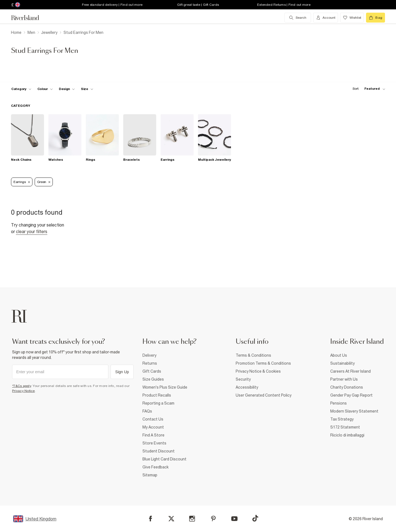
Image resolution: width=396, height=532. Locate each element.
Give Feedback (156, 467)
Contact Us (153, 419)
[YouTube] (234, 519)
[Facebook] (151, 519)
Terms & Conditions (253, 355)
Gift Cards (152, 371)
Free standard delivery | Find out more (112, 5)
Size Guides (153, 379)
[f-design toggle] (67, 89)
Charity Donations (347, 387)
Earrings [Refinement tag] (22, 182)
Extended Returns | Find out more (284, 5)
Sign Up (122, 372)
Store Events (154, 443)
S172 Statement (345, 427)
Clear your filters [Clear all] (32, 231)
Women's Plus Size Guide (165, 387)
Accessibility (247, 387)
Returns (150, 363)
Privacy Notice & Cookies (258, 371)
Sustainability (343, 363)
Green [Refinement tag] (44, 182)
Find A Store (153, 435)
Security (243, 379)
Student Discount (159, 451)
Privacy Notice (24, 391)
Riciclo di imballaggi (347, 435)
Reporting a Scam (158, 403)
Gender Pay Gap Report (351, 395)
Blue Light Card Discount (164, 459)
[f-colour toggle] (45, 89)
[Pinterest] (213, 519)
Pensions (339, 403)
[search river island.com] (298, 18)
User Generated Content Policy (264, 395)
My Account (153, 427)
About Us (339, 355)
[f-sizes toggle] (87, 89)
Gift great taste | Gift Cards (198, 5)
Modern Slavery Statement (354, 411)
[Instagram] (192, 519)
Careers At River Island (350, 371)
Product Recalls (157, 395)
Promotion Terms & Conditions (263, 363)
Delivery (149, 355)
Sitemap (150, 475)
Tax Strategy (342, 419)
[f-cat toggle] (21, 89)
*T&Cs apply (22, 386)
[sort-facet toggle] (367, 89)
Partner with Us (344, 379)
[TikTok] (255, 518)
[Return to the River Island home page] (29, 18)
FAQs (147, 411)
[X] (171, 519)
